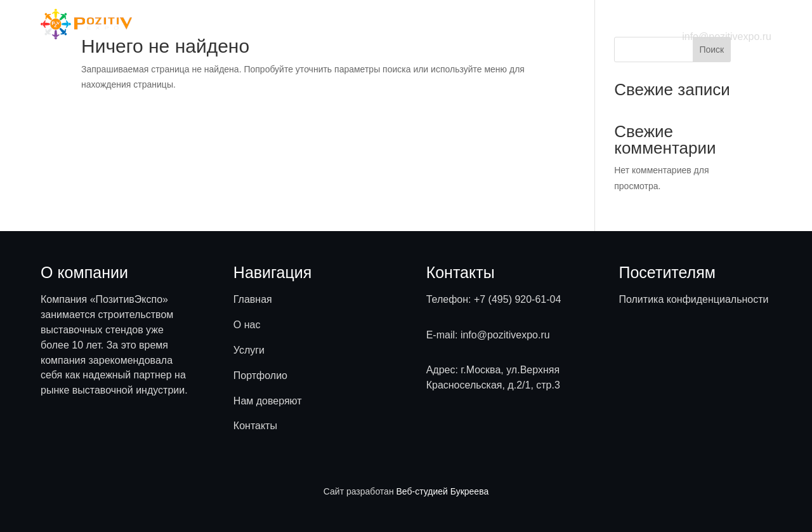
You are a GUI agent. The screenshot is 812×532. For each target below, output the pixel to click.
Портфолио (406, 24)
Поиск (711, 50)
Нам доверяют (484, 24)
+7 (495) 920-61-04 (517, 299)
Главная (253, 24)
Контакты (557, 24)
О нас (302, 24)
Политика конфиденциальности (693, 299)
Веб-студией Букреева (443, 491)
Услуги (347, 24)
